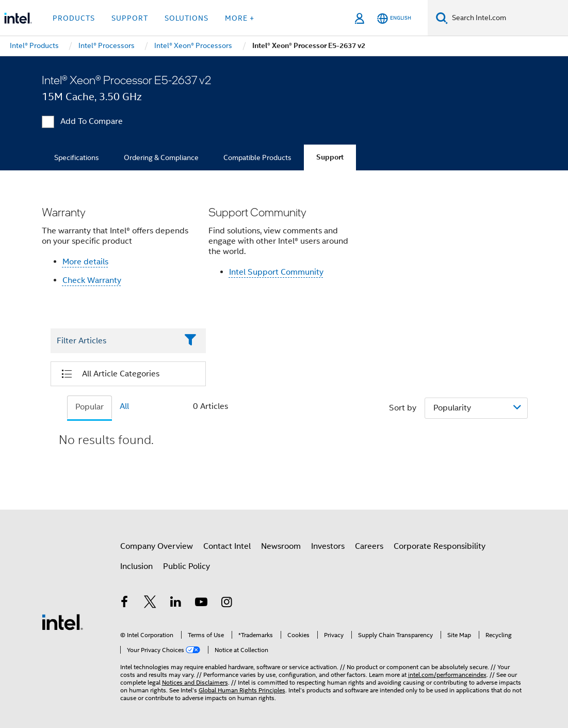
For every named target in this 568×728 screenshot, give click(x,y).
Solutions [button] (186, 18)
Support (330, 157)
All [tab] (124, 406)
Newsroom (281, 546)
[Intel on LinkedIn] (176, 604)
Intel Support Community (276, 272)
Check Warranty (92, 280)
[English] (394, 18)
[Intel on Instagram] (227, 604)
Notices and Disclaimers (195, 682)
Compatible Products (257, 157)
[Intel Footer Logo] (62, 622)
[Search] (442, 18)
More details (85, 262)
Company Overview (157, 546)
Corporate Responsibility (440, 546)
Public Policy (186, 566)
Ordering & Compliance (161, 157)
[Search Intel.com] (508, 18)
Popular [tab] (90, 407)
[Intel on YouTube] (201, 604)
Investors (328, 546)
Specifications (77, 157)
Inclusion (136, 566)
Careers (369, 546)
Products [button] (74, 18)
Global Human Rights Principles (242, 690)
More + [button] (240, 18)
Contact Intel (227, 546)
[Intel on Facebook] (125, 604)
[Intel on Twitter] (150, 604)
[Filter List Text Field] (114, 341)
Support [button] (130, 18)
